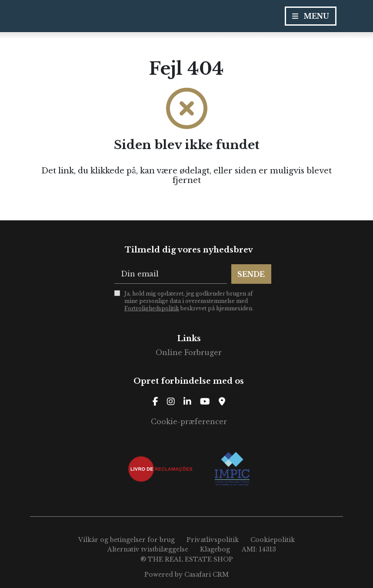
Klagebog (215, 549)
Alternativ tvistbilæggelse (148, 549)
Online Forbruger (189, 352)
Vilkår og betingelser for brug (127, 540)
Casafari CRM (206, 575)
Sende (251, 274)
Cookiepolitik (273, 540)
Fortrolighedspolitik (152, 308)
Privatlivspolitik (213, 540)
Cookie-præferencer (189, 422)
